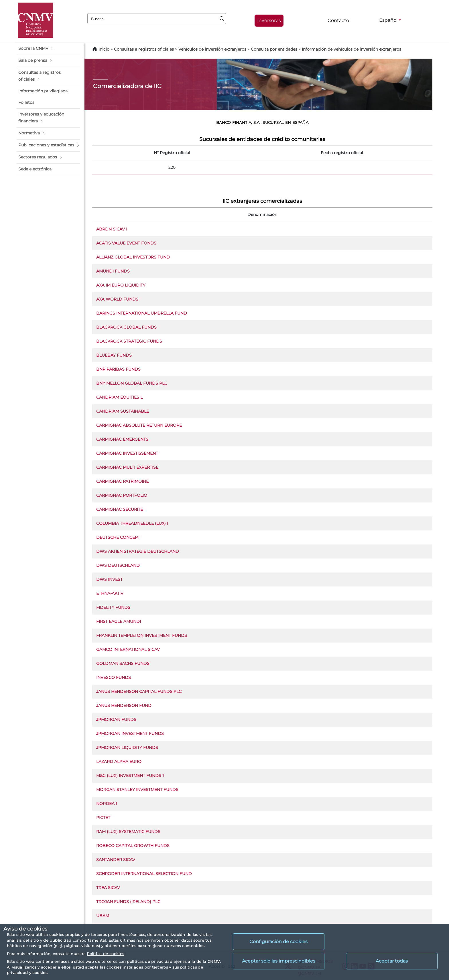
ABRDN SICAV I (112, 229)
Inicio (104, 49)
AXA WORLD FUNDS (117, 299)
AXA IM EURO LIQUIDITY (121, 285)
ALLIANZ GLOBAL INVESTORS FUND (133, 257)
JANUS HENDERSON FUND (124, 705)
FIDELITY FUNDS (113, 607)
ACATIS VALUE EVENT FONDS (126, 243)
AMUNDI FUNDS (113, 271)
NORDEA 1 (107, 804)
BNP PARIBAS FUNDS (118, 369)
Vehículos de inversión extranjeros (212, 49)
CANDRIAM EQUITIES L (119, 397)
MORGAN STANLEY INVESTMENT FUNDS (137, 790)
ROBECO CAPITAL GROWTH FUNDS (133, 846)
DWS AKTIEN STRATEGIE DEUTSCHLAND (138, 551)
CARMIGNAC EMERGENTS (122, 439)
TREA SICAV (108, 888)
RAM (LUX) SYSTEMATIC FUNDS (128, 832)
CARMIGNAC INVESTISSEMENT (127, 453)
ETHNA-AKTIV (110, 593)
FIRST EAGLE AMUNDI (119, 621)
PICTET (103, 818)
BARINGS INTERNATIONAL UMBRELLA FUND (142, 313)
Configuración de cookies (278, 942)
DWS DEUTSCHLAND (118, 565)
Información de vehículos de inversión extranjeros (351, 49)
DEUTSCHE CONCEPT (118, 537)
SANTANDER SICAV (116, 860)
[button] (48, 49)
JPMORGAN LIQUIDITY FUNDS (127, 748)
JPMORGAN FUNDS (116, 719)
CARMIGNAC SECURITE (120, 509)
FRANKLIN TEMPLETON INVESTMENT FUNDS (142, 635)
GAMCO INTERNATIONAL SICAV (128, 649)
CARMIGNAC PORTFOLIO (122, 495)
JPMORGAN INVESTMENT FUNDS (130, 733)
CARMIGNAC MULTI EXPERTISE (127, 467)
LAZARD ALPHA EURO (119, 762)
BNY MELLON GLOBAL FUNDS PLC (132, 383)
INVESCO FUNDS (114, 677)
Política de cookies (105, 954)
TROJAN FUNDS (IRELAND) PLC (128, 902)
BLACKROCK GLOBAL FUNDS (126, 327)
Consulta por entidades (274, 49)
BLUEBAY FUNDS (114, 355)
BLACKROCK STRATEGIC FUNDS (129, 341)
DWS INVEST (109, 579)
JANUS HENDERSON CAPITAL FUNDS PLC (139, 691)
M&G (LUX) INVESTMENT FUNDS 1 (130, 776)
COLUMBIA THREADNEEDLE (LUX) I (132, 523)
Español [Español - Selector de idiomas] (388, 20)
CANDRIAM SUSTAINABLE (123, 411)
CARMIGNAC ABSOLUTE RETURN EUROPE (139, 425)
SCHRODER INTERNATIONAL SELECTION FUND (144, 874)
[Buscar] (222, 19)
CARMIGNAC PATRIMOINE (122, 481)
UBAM (103, 916)
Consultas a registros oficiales (144, 49)
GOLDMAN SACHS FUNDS (123, 663)
